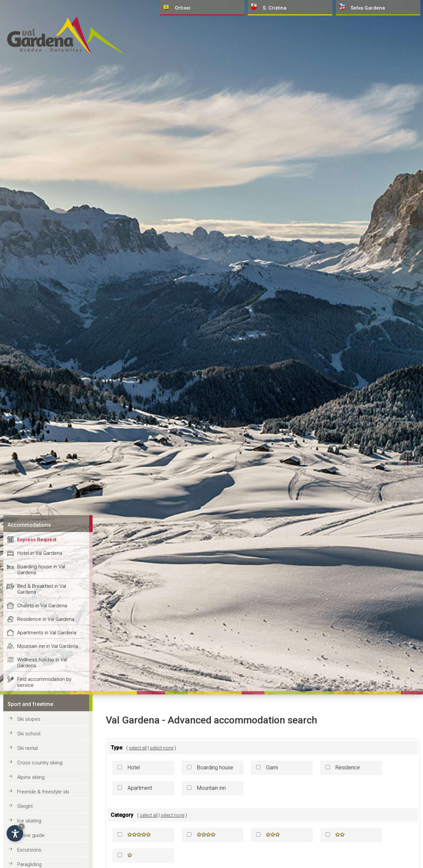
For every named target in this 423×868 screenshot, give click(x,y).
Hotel (134, 768)
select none (162, 748)
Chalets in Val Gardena (42, 606)
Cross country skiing (40, 763)
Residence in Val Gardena (46, 619)
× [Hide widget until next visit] (21, 826)
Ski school (29, 734)
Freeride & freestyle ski (43, 792)
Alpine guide (31, 835)
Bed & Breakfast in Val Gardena (42, 589)
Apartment (140, 788)
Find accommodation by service (44, 682)
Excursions (29, 850)
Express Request (37, 540)
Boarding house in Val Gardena (41, 570)
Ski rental (27, 748)
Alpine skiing (31, 777)
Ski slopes (29, 719)
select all (138, 748)
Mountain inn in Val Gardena (48, 646)
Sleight (25, 806)
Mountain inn (211, 788)
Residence (348, 768)
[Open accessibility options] (15, 833)
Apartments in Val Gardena (47, 633)
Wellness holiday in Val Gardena (42, 663)
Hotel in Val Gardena (40, 553)
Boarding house (215, 768)
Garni (272, 768)
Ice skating (29, 821)
